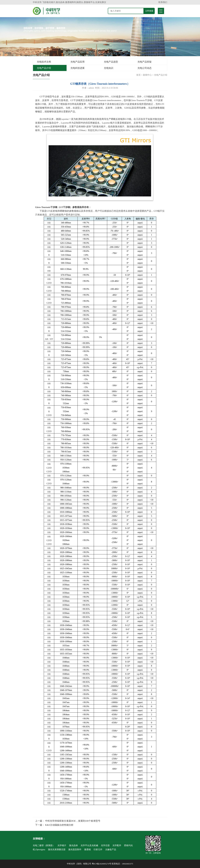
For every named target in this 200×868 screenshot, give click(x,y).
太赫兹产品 (111, 850)
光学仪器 (105, 845)
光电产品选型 (111, 62)
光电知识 (109, 68)
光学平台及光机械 (89, 845)
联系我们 (163, 2)
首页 (138, 75)
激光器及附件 (75, 850)
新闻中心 (147, 75)
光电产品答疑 (145, 62)
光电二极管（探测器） (44, 845)
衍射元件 (98, 850)
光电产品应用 (77, 62)
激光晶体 (73, 845)
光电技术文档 (44, 62)
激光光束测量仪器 (57, 850)
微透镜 (87, 850)
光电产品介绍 (44, 68)
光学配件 (117, 845)
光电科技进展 (77, 68)
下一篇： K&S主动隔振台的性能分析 (54, 825)
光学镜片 (62, 845)
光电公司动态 (145, 68)
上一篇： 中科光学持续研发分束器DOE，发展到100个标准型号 (68, 821)
